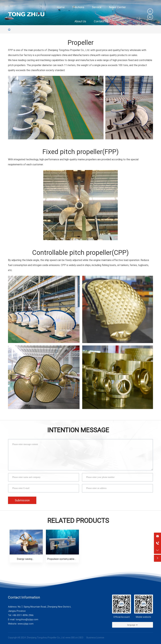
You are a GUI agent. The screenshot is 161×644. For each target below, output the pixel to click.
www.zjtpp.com (26, 624)
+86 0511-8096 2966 (23, 615)
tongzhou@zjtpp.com (27, 619)
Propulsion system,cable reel (61, 560)
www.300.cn (72, 637)
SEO (81, 637)
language (131, 625)
